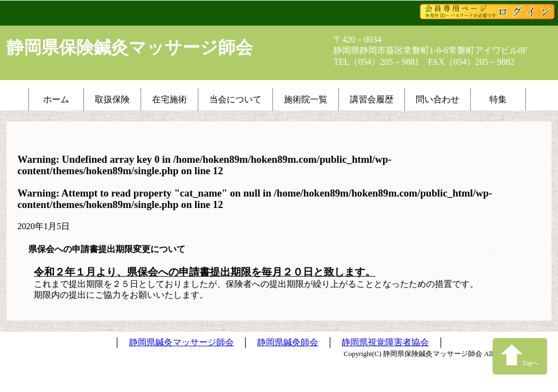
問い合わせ (438, 99)
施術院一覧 (306, 99)
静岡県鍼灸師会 (288, 342)
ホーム (56, 99)
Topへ (520, 355)
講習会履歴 (372, 99)
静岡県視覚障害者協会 (385, 342)
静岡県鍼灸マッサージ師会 (181, 342)
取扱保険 (112, 99)
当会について (235, 99)
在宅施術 (169, 99)
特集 (498, 99)
